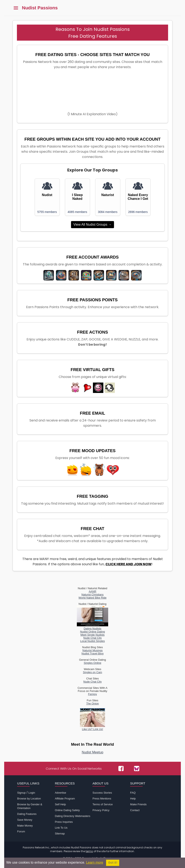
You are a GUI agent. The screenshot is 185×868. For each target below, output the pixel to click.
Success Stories (102, 793)
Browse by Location (29, 799)
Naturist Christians (92, 595)
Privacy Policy (101, 810)
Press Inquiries (64, 822)
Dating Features (27, 814)
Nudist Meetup (92, 752)
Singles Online (92, 663)
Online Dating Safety (67, 810)
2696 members (138, 212)
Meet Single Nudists (92, 635)
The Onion (93, 704)
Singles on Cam (92, 672)
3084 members (108, 212)
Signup (21, 793)
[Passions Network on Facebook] (121, 769)
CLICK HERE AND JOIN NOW (129, 564)
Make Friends (138, 804)
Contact (135, 810)
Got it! (113, 863)
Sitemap (60, 834)
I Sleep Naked (77, 197)
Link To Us (61, 828)
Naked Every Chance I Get (138, 197)
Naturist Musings (93, 650)
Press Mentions (102, 799)
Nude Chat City (92, 638)
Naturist (108, 195)
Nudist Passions (40, 8)
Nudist (47, 195)
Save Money (25, 820)
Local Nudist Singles (92, 641)
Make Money (25, 826)
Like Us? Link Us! (92, 728)
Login (32, 793)
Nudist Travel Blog (92, 654)
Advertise (61, 793)
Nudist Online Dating (92, 632)
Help (133, 799)
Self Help (60, 804)
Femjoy (93, 694)
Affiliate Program (65, 799)
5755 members (47, 212)
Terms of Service (103, 804)
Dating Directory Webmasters (73, 816)
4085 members (77, 212)
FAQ (133, 793)
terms (89, 851)
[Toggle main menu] (16, 8)
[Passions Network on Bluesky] (137, 769)
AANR (92, 591)
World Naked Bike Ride (92, 598)
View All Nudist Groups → (93, 225)
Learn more (95, 862)
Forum (21, 831)
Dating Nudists (92, 627)
